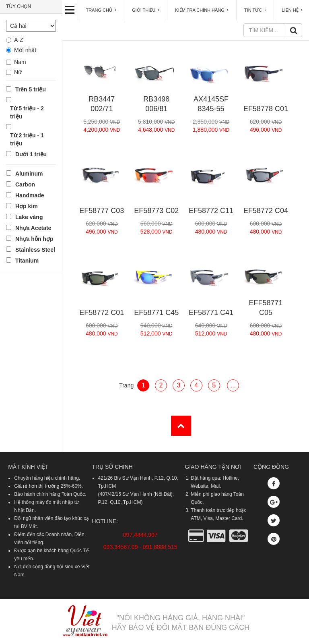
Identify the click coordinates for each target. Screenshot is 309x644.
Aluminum (29, 174)
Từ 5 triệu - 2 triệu (27, 112)
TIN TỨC (255, 10)
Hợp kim (27, 206)
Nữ (18, 72)
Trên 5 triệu (31, 89)
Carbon (25, 184)
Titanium (27, 261)
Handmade (30, 195)
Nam (20, 62)
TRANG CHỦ (101, 10)
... (233, 385)
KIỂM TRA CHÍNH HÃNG (202, 10)
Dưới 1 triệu (31, 154)
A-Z (19, 40)
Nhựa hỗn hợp (34, 239)
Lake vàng (29, 217)
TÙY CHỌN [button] (19, 6)
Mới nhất (25, 50)
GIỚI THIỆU (146, 10)
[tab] (31, 7)
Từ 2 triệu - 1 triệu (27, 139)
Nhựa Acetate (33, 228)
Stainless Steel (35, 250)
